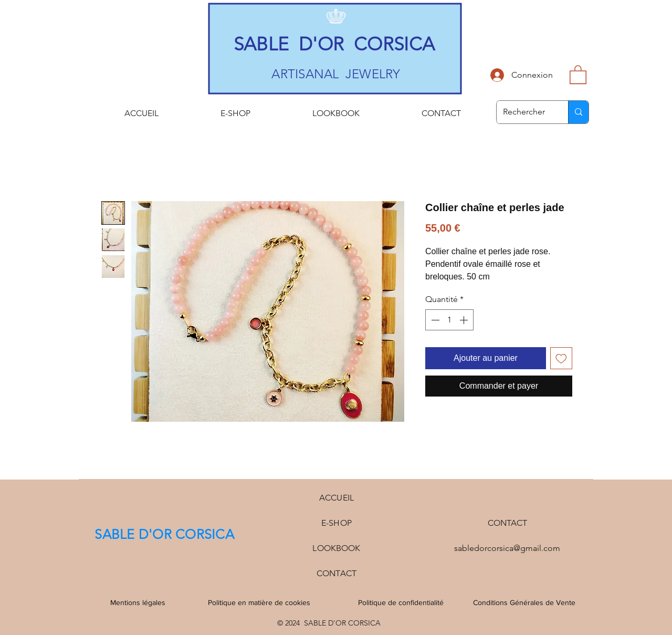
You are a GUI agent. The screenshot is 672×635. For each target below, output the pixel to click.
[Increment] (465, 320)
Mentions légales (138, 602)
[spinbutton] (449, 320)
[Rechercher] (524, 112)
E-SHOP (337, 523)
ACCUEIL (337, 498)
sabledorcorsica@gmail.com (507, 548)
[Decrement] (434, 320)
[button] (578, 74)
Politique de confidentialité (401, 602)
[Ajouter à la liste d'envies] (561, 358)
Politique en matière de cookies (260, 602)
